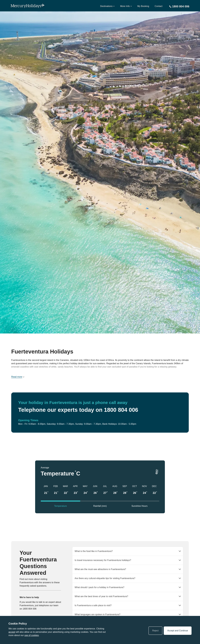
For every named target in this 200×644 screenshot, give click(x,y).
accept (12, 632)
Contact (159, 6)
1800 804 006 (30, 609)
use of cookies (32, 635)
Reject (155, 631)
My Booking (143, 6)
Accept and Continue (178, 631)
